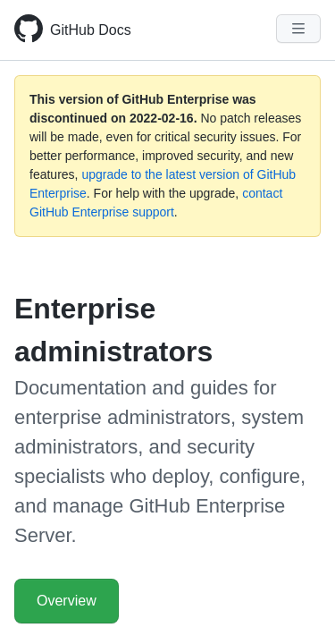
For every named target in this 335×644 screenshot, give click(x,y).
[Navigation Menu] (298, 29)
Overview (67, 601)
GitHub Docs (91, 30)
